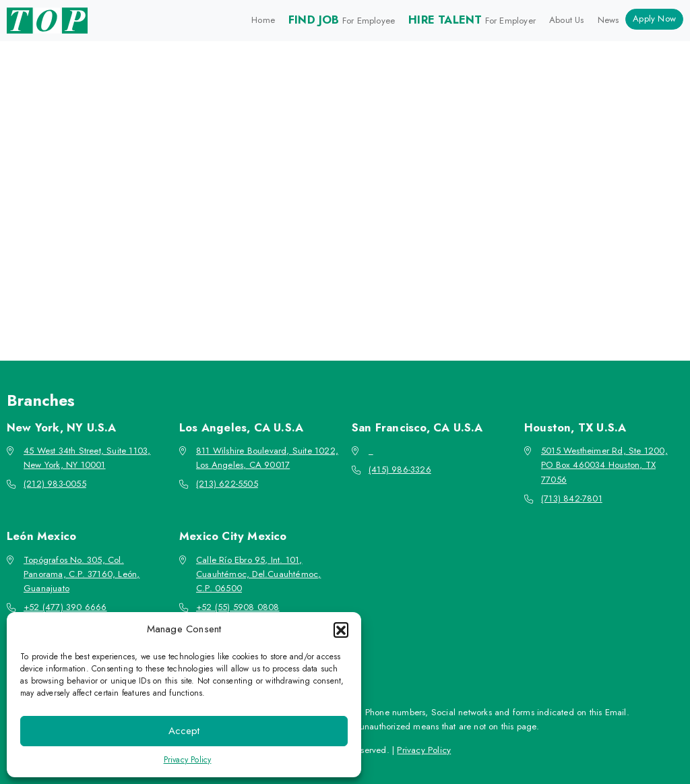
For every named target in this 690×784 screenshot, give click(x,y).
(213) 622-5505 (227, 484)
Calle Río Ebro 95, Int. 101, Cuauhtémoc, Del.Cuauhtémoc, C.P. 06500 (258, 574)
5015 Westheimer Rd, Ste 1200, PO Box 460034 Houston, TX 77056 (604, 465)
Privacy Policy (188, 760)
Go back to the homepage (339, 273)
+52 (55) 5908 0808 (238, 607)
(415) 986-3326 (400, 470)
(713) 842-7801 (572, 499)
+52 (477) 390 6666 (65, 607)
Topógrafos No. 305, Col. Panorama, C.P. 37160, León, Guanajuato (82, 574)
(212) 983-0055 (55, 484)
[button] (341, 630)
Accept (184, 731)
